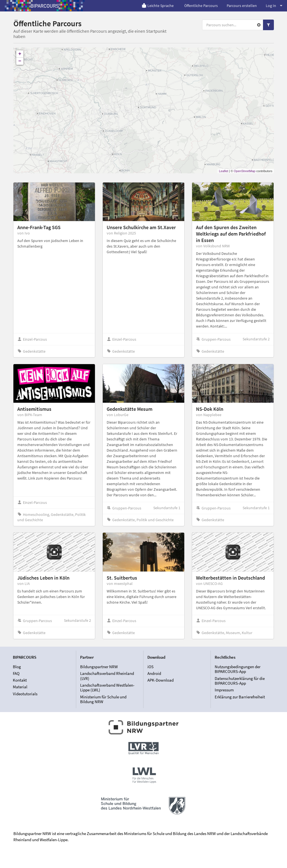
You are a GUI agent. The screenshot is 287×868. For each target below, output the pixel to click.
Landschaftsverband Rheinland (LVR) (107, 676)
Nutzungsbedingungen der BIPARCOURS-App (238, 669)
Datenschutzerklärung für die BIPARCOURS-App (240, 681)
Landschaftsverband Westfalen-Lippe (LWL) (107, 688)
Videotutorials (25, 694)
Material (20, 687)
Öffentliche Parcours (201, 6)
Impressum (224, 690)
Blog (17, 667)
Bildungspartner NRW (99, 667)
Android (154, 673)
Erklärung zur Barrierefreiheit (240, 697)
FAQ (16, 673)
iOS (150, 667)
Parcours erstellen (242, 6)
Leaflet (223, 171)
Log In (274, 6)
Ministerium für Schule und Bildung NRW (103, 699)
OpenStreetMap (245, 171)
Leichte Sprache (158, 6)
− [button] (20, 61)
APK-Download (161, 680)
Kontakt (20, 680)
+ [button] (20, 54)
